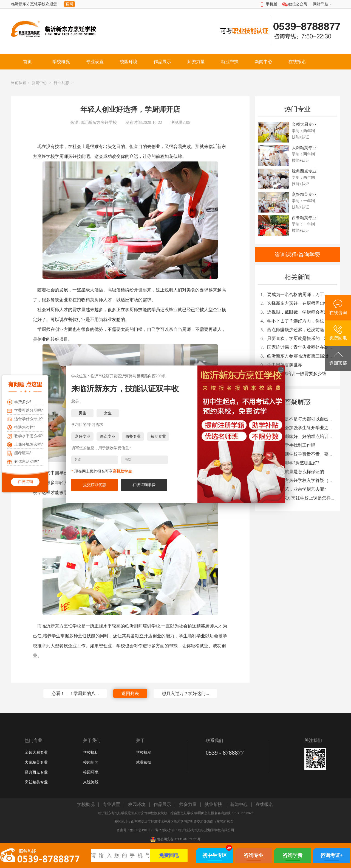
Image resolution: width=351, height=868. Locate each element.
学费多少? (23, 402)
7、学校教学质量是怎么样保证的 (292, 472)
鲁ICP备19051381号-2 (145, 830)
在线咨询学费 (144, 485)
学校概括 (91, 753)
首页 (27, 62)
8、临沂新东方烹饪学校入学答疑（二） (299, 480)
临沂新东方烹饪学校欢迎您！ (36, 4)
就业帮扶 (144, 762)
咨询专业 (254, 855)
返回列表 (130, 693)
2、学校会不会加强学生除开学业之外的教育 (303, 428)
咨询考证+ (332, 855)
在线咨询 (25, 482)
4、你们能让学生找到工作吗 (288, 445)
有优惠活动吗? (27, 461)
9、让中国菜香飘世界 (281, 365)
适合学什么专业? (29, 419)
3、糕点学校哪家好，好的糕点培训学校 (299, 436)
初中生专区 (215, 855)
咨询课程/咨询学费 (298, 255)
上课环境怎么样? (29, 444)
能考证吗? (23, 453)
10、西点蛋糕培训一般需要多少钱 (293, 374)
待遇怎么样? (25, 427)
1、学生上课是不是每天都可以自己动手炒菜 (303, 419)
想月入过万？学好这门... (185, 693)
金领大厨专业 (36, 753)
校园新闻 (91, 762)
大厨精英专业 (36, 762)
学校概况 (144, 753)
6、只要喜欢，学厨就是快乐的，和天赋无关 (303, 338)
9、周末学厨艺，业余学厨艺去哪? (293, 489)
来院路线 (91, 782)
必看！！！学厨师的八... (75, 693)
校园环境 (91, 772)
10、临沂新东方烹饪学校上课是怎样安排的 (302, 498)
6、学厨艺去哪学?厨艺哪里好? (290, 463)
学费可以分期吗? (29, 410)
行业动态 (61, 83)
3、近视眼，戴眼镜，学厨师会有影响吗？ (301, 312)
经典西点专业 (36, 772)
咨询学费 (293, 855)
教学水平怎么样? (29, 436)
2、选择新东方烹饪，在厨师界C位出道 (298, 303)
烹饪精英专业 (36, 782)
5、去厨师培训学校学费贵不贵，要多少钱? (302, 454)
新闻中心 (39, 83)
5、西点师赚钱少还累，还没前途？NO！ (300, 330)
